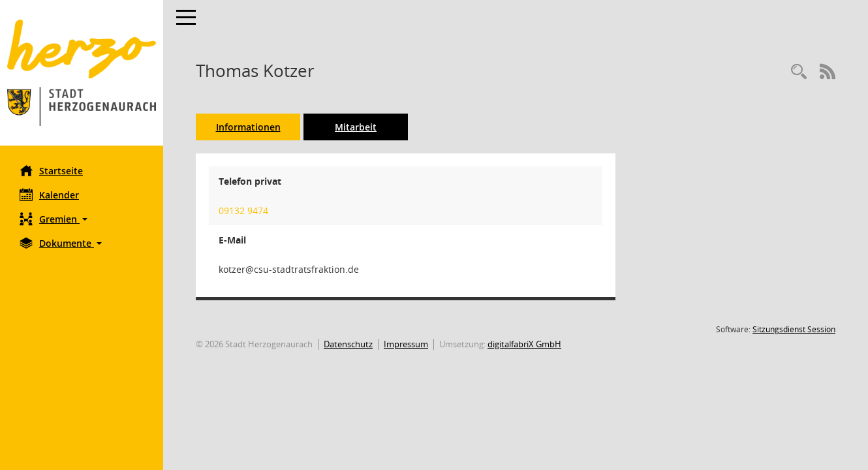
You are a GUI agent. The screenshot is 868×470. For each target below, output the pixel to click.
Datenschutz (348, 344)
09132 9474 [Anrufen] (243, 211)
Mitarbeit (356, 127)
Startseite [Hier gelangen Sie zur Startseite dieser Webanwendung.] (51, 170)
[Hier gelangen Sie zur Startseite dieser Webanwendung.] (82, 73)
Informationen (248, 127)
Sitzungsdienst (794, 329)
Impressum (406, 344)
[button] (82, 219)
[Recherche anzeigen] (799, 72)
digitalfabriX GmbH (524, 344)
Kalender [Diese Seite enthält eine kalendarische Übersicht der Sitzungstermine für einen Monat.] (49, 195)
